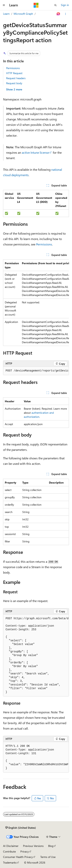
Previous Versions (33, 846)
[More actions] (66, 14)
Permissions (13, 68)
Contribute (9, 851)
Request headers (16, 78)
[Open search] (55, 5)
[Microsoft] (36, 5)
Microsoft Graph (23, 14)
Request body (14, 83)
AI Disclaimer (11, 846)
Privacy (25, 851)
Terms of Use (48, 857)
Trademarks (10, 862)
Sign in (65, 5)
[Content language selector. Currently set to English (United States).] (21, 828)
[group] (36, 303)
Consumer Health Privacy (18, 857)
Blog (51, 846)
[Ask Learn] (58, 14)
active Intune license (35, 152)
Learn (6, 14)
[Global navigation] (4, 5)
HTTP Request (14, 73)
